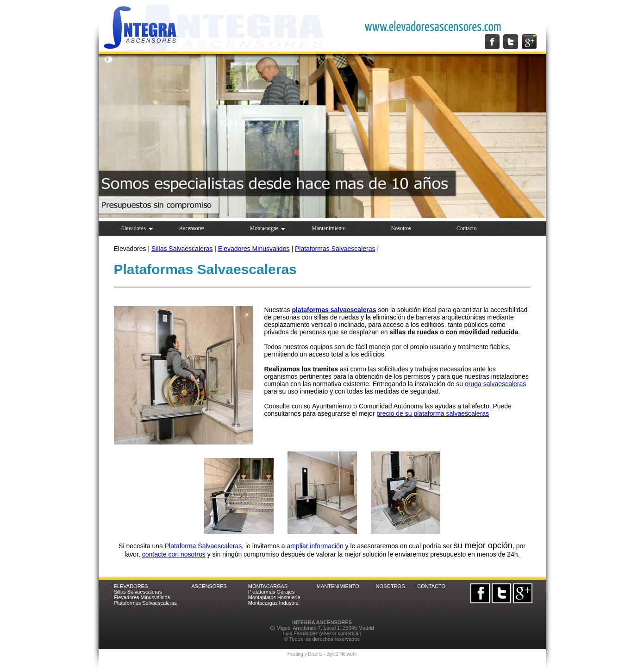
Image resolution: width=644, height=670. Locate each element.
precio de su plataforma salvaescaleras (433, 413)
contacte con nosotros (174, 554)
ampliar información (315, 546)
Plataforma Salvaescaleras (203, 546)
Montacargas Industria (273, 603)
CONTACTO (431, 586)
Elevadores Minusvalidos (254, 249)
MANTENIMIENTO (338, 586)
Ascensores (192, 228)
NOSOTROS (391, 586)
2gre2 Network (341, 654)
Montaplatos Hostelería (274, 597)
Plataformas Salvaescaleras (335, 249)
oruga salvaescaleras (495, 384)
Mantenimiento (328, 228)
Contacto (466, 228)
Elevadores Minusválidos (142, 597)
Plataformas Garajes (271, 592)
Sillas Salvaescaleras (182, 249)
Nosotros (401, 228)
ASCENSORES (209, 586)
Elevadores (137, 228)
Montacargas (268, 228)
